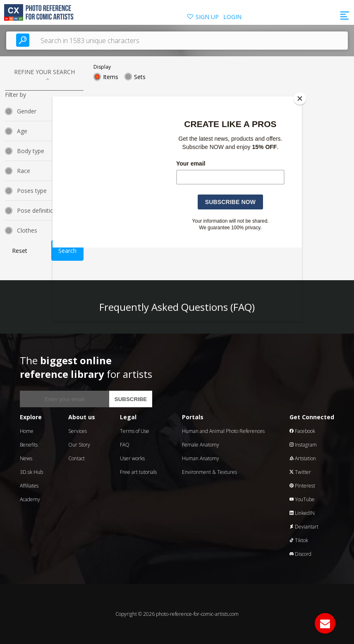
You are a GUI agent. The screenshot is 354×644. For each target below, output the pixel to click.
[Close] (300, 99)
